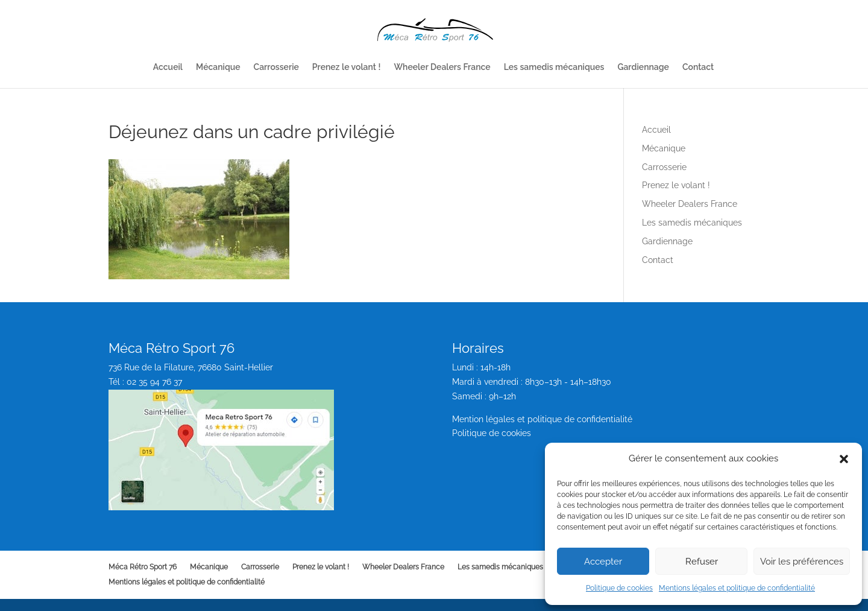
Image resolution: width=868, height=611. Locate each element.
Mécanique (218, 67)
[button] (844, 459)
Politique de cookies (619, 588)
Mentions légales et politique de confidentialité (737, 588)
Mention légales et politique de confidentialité (542, 419)
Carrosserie (276, 67)
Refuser (702, 562)
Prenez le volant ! (347, 67)
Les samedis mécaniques (554, 67)
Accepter (603, 562)
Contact (698, 67)
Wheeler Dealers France (442, 67)
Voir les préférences (802, 562)
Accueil (168, 67)
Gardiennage (643, 67)
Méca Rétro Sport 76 (143, 567)
